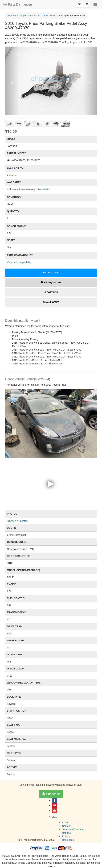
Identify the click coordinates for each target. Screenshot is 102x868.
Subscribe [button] (51, 794)
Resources (68, 840)
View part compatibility (19, 262)
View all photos (19, 521)
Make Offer (51, 302)
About (65, 822)
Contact (66, 826)
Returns (66, 833)
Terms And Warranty (73, 829)
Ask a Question (51, 282)
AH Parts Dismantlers (18, 5)
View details (43, 189)
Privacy (66, 836)
